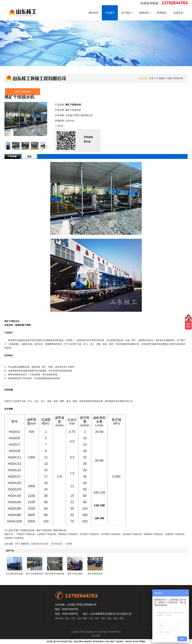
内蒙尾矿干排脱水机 (175, 534)
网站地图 (96, 636)
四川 (97, 618)
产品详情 (12, 156)
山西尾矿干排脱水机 (47, 534)
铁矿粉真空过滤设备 (55, 574)
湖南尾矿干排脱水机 (154, 534)
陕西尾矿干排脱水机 (68, 534)
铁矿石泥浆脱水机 (35, 574)
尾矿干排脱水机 (176, 78)
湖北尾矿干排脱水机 (132, 534)
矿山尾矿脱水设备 (14, 574)
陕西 (85, 618)
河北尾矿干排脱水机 (89, 534)
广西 (73, 618)
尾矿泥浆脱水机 (95, 574)
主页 (151, 78)
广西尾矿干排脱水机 (25, 534)
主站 (67, 618)
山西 (79, 618)
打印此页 (57, 544)
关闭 (69, 544)
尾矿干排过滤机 (75, 574)
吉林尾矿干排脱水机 (14, 538)
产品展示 (161, 78)
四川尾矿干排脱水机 (111, 534)
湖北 (103, 618)
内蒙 (115, 618)
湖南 (109, 618)
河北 (91, 618)
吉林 (121, 618)
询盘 (29, 156)
